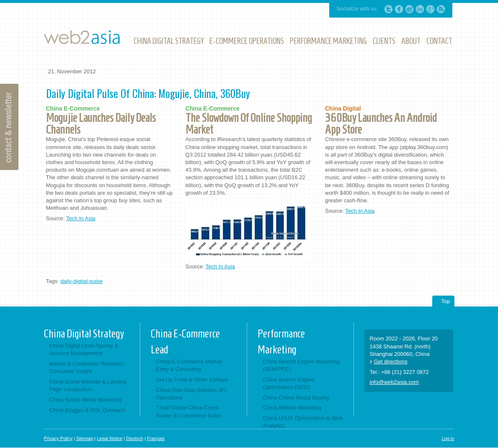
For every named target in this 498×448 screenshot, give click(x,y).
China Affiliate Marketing (292, 408)
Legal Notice (110, 438)
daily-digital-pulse (81, 281)
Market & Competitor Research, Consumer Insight (88, 367)
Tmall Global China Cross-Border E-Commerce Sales (189, 411)
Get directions (391, 362)
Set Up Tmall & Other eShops (192, 380)
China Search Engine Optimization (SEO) (289, 383)
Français (156, 438)
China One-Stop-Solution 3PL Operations (192, 394)
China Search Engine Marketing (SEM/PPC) (302, 365)
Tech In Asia (81, 218)
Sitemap (85, 438)
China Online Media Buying (296, 398)
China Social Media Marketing (86, 400)
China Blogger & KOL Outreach (87, 410)
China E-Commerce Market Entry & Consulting (189, 365)
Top (446, 301)
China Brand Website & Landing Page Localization (88, 385)
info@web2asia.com (394, 382)
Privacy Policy (58, 438)
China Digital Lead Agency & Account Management (84, 349)
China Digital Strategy (84, 334)
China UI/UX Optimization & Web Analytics (303, 422)
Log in (448, 438)
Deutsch (134, 438)
